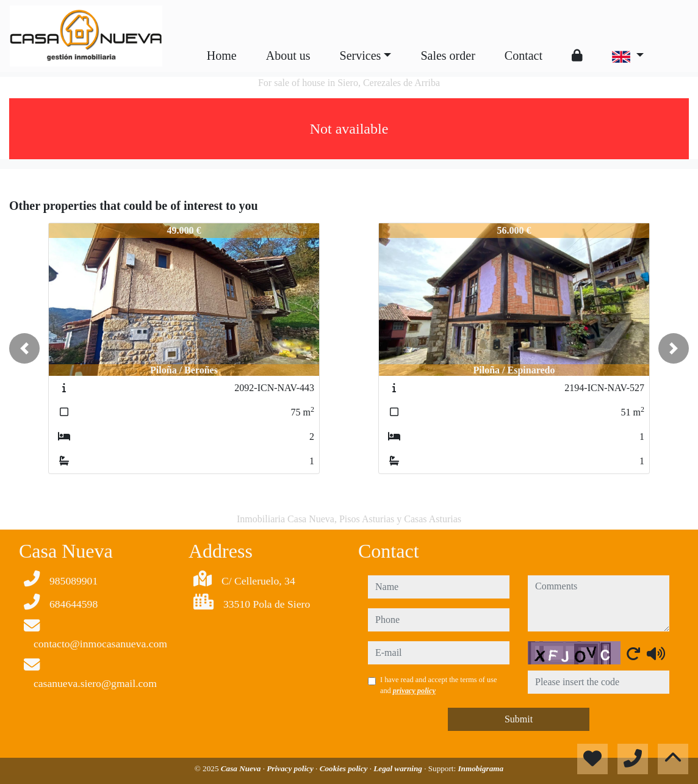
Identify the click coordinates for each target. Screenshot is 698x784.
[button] (24, 348)
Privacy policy (291, 768)
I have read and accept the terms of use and (438, 685)
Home (222, 56)
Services (361, 56)
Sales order (448, 56)
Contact (523, 56)
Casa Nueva (242, 768)
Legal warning (399, 768)
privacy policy (414, 691)
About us (288, 56)
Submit (519, 719)
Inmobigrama (480, 768)
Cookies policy (345, 768)
